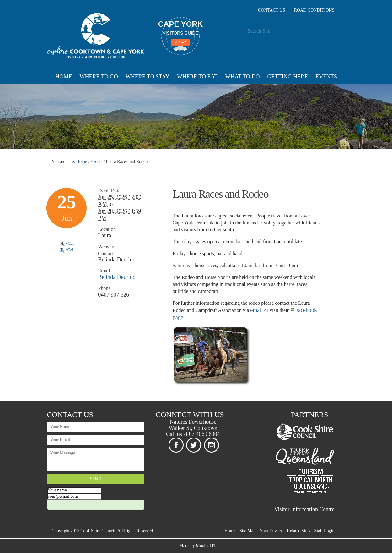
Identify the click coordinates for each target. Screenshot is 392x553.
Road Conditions (314, 10)
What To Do (242, 77)
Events (326, 77)
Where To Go (99, 77)
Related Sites (299, 531)
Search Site (244, 25)
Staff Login (325, 531)
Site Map (247, 531)
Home (64, 77)
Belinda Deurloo (117, 277)
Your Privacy (271, 531)
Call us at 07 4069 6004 (193, 434)
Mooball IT (206, 546)
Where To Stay (148, 77)
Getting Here (287, 77)
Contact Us (271, 10)
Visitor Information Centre (304, 509)
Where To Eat (197, 77)
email (257, 310)
